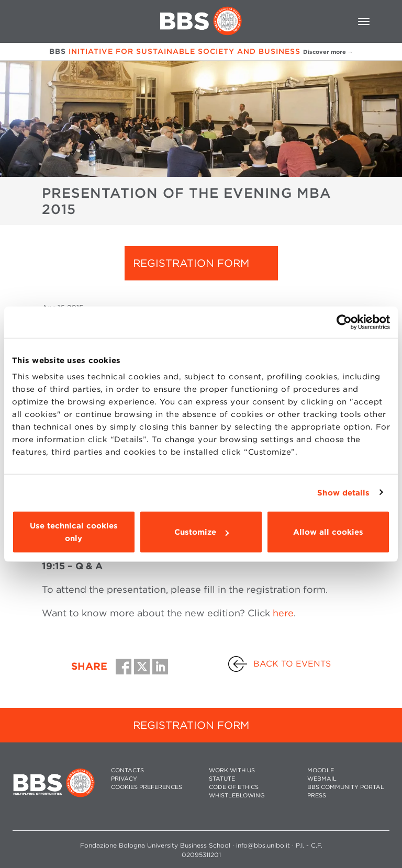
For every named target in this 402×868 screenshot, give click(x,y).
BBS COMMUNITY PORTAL (346, 787)
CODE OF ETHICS (234, 787)
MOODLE (321, 770)
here (283, 613)
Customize (202, 532)
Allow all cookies (328, 532)
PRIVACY (124, 779)
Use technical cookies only (74, 532)
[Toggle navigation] (364, 21)
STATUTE (222, 779)
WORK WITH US (232, 770)
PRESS (317, 796)
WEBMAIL (322, 779)
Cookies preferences (147, 787)
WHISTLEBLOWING (237, 796)
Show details (343, 492)
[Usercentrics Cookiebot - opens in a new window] (344, 322)
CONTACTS (127, 770)
